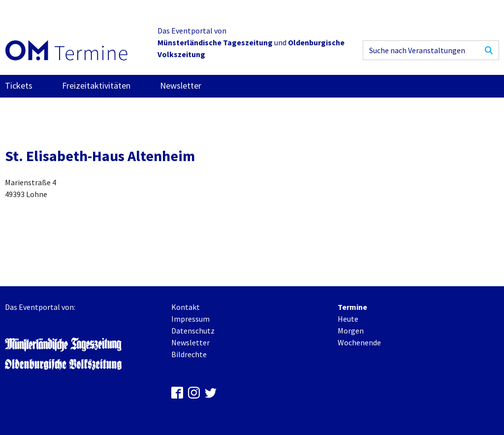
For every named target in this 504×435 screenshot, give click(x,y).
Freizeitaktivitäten (96, 85)
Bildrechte (189, 354)
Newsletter (181, 85)
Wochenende (359, 342)
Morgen (351, 331)
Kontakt (186, 307)
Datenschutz (193, 331)
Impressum (190, 319)
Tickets (19, 85)
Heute (348, 319)
